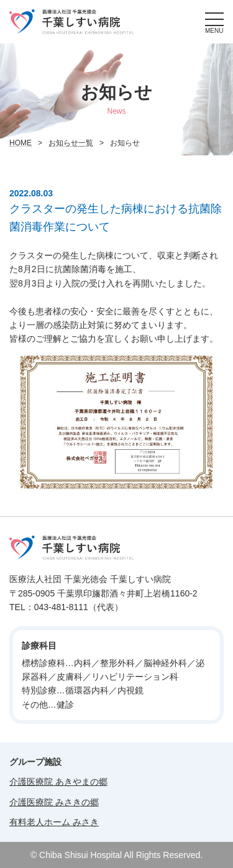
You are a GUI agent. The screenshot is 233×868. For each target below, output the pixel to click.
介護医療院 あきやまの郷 (58, 782)
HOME (21, 143)
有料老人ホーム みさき (54, 822)
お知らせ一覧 (71, 143)
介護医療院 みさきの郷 (54, 802)
